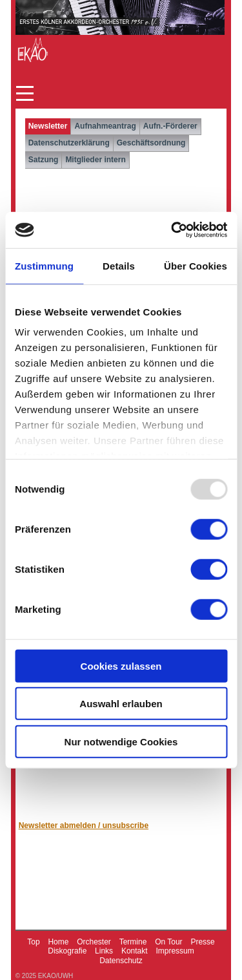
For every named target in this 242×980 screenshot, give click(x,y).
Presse (202, 942)
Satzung (44, 160)
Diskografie (67, 951)
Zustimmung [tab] (44, 265)
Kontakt (135, 951)
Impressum (175, 951)
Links (104, 951)
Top (33, 942)
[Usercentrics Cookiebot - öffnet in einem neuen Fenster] (172, 230)
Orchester (94, 942)
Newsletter (48, 126)
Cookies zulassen (121, 666)
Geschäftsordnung (151, 143)
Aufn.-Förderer (170, 126)
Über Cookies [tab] (196, 265)
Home (58, 942)
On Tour (168, 942)
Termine (133, 942)
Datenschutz (121, 961)
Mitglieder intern (95, 160)
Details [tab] (119, 265)
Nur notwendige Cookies (121, 741)
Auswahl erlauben (121, 704)
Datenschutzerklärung (69, 143)
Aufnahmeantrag (105, 126)
